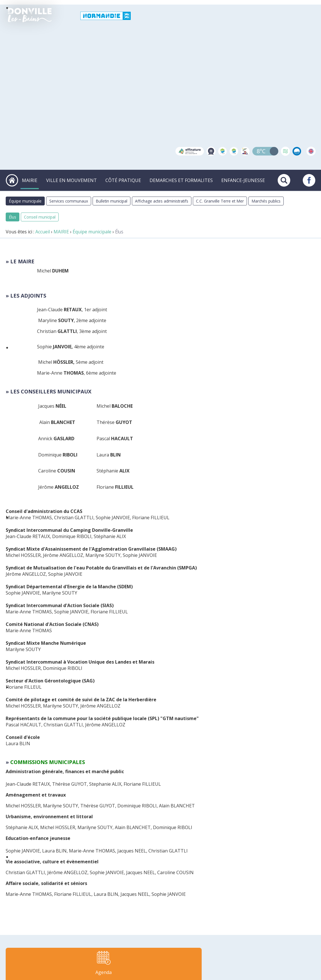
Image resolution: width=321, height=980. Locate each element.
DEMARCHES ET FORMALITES (182, 180)
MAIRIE (33, 180)
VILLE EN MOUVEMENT (74, 180)
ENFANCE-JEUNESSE (243, 180)
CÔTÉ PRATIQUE (125, 180)
